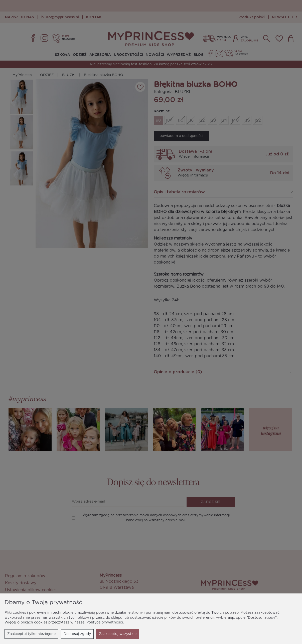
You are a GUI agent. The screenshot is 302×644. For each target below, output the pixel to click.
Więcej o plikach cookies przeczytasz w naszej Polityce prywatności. (64, 622)
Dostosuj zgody (77, 634)
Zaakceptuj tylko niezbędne (31, 634)
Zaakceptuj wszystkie (118, 634)
